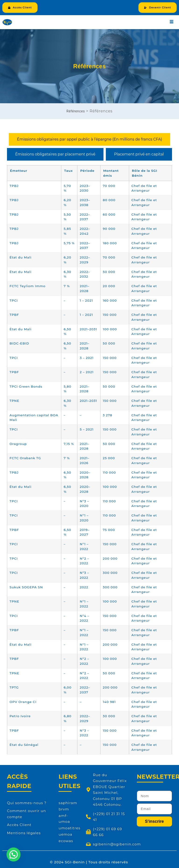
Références (76, 111)
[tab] (89, 139)
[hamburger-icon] (171, 22)
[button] (14, 854)
